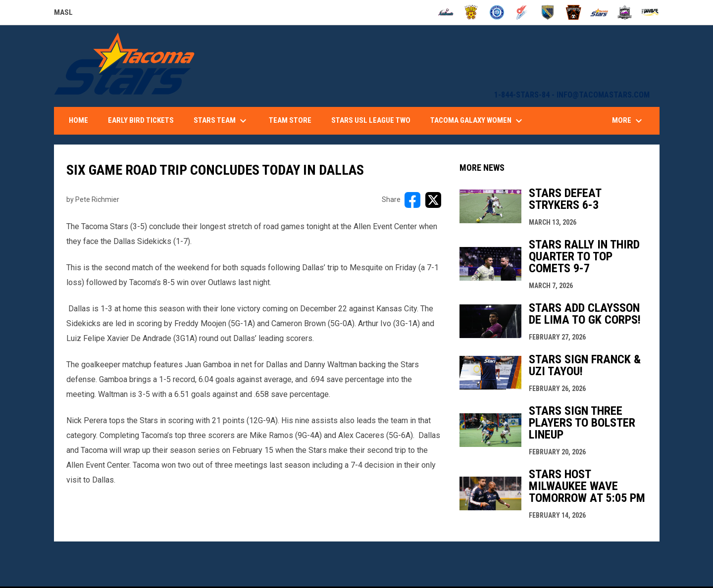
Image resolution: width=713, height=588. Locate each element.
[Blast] (471, 12)
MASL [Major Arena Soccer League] (63, 14)
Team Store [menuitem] (290, 120)
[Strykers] (625, 12)
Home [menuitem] (78, 120)
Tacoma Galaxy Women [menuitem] (478, 121)
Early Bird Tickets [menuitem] (141, 120)
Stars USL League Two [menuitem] (371, 120)
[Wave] (650, 12)
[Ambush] (446, 12)
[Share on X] (433, 200)
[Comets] (523, 12)
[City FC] (497, 12)
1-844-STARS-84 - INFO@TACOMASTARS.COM (572, 95)
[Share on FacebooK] (412, 200)
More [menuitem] (628, 121)
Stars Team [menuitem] (221, 121)
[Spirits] (574, 12)
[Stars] (599, 12)
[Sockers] (548, 12)
